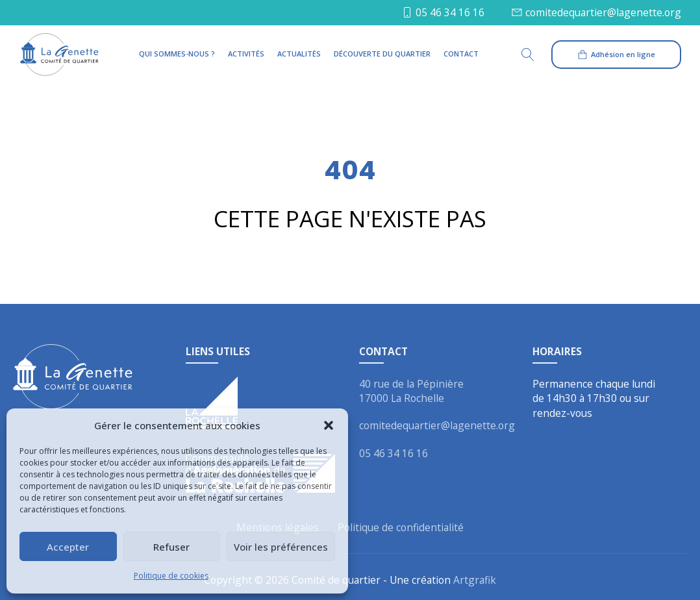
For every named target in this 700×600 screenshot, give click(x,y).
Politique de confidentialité (401, 527)
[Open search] (534, 55)
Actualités (299, 54)
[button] (329, 425)
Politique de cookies (171, 576)
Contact (461, 54)
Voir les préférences (281, 547)
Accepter (68, 547)
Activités (246, 54)
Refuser (171, 547)
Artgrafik (475, 580)
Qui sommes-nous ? (177, 54)
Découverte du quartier (382, 54)
